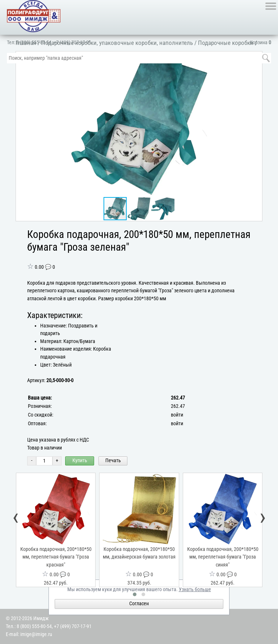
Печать (113, 461)
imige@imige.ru (36, 634)
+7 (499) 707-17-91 (72, 43)
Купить (80, 461)
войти (177, 415)
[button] (255, 124)
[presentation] (16, 519)
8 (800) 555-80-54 (34, 43)
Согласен (139, 604)
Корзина (260, 43)
